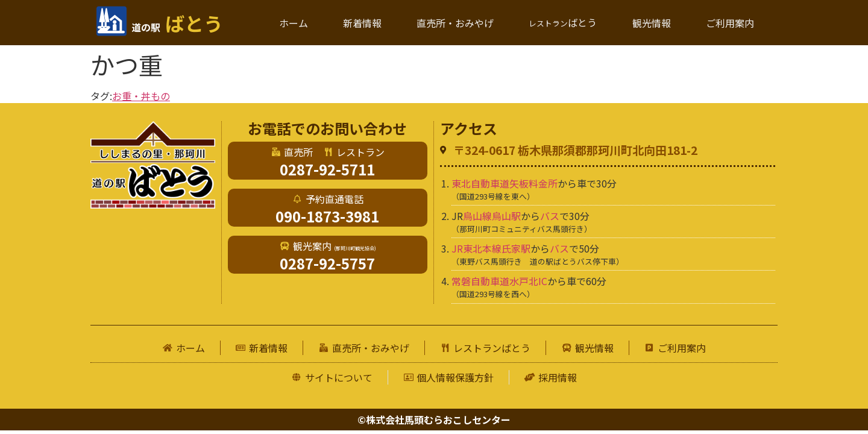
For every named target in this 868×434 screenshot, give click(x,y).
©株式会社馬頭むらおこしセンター (434, 420)
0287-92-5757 (327, 263)
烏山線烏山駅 (492, 216)
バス (550, 216)
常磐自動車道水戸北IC (499, 281)
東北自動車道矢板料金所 (505, 183)
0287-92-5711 (327, 169)
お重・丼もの (141, 96)
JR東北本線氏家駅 (491, 248)
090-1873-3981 (327, 216)
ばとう (177, 23)
